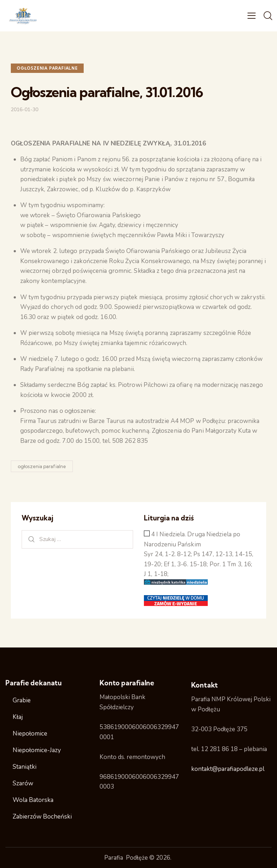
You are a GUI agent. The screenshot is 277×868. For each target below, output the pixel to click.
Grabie (22, 700)
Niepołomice (30, 734)
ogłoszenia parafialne (47, 68)
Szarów (23, 783)
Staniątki (25, 767)
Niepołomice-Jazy (37, 750)
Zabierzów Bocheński (42, 817)
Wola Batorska (33, 800)
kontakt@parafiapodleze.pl (228, 769)
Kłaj (18, 717)
